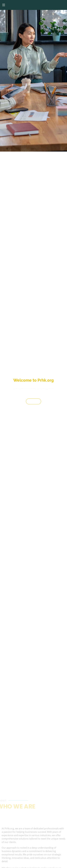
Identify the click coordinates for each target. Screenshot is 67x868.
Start (33, 402)
